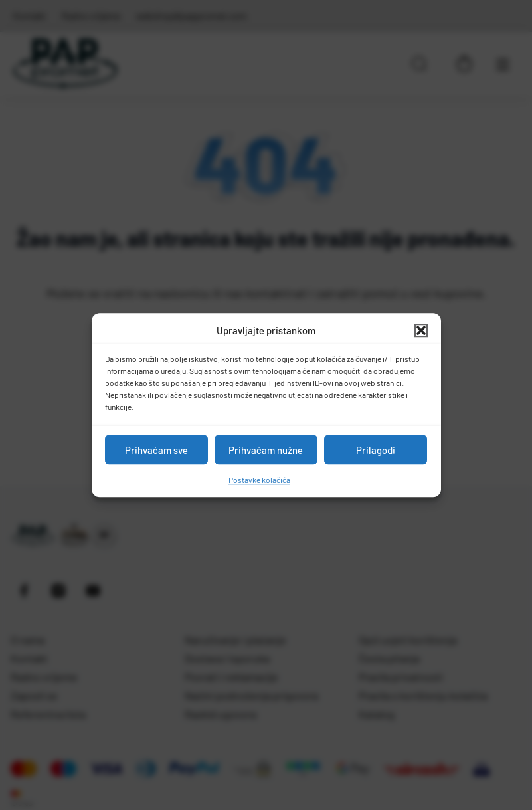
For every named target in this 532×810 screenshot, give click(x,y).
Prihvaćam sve (156, 450)
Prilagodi (376, 450)
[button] (421, 330)
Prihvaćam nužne (266, 450)
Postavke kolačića (259, 480)
